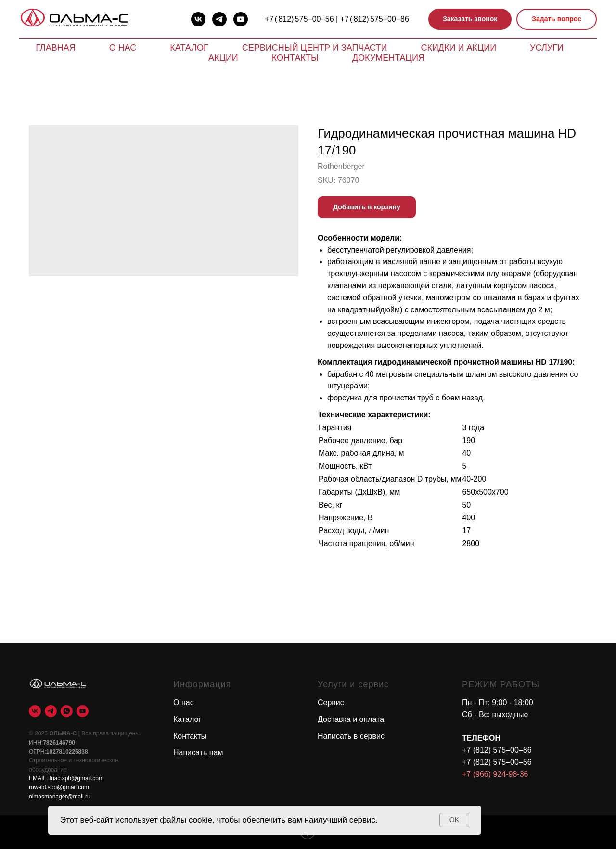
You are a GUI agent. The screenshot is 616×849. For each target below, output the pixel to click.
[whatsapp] (67, 711)
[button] (470, 19)
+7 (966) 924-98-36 (495, 774)
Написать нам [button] (198, 753)
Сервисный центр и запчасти (315, 48)
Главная (56, 48)
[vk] (198, 19)
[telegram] (219, 19)
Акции (223, 58)
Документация (388, 58)
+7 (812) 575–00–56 (497, 762)
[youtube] (241, 19)
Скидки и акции (458, 48)
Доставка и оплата (351, 719)
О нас (123, 48)
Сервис (331, 702)
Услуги (547, 48)
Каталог (189, 48)
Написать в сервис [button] (351, 736)
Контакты (295, 58)
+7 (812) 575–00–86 (497, 750)
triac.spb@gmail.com (77, 778)
